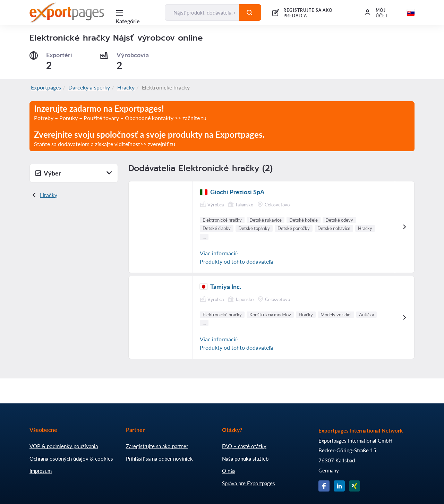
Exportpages (46, 87)
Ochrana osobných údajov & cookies (71, 459)
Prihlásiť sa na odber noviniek (159, 459)
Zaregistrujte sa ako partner (157, 446)
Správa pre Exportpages (249, 483)
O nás (229, 471)
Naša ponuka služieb (245, 459)
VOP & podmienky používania (64, 446)
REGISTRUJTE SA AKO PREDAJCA (308, 13)
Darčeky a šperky (89, 87)
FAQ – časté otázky (244, 446)
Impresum (41, 471)
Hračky (126, 87)
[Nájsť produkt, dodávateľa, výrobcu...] (202, 12)
